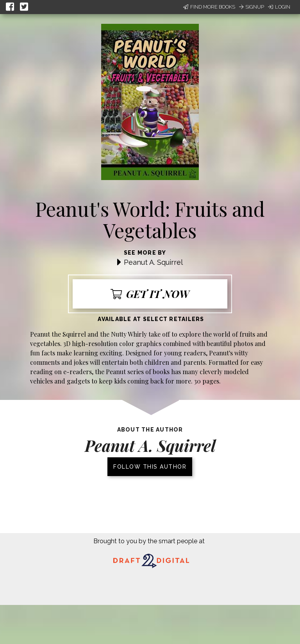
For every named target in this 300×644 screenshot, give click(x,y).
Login (279, 7)
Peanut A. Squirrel (153, 262)
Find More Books (209, 7)
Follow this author (150, 467)
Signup (252, 7)
